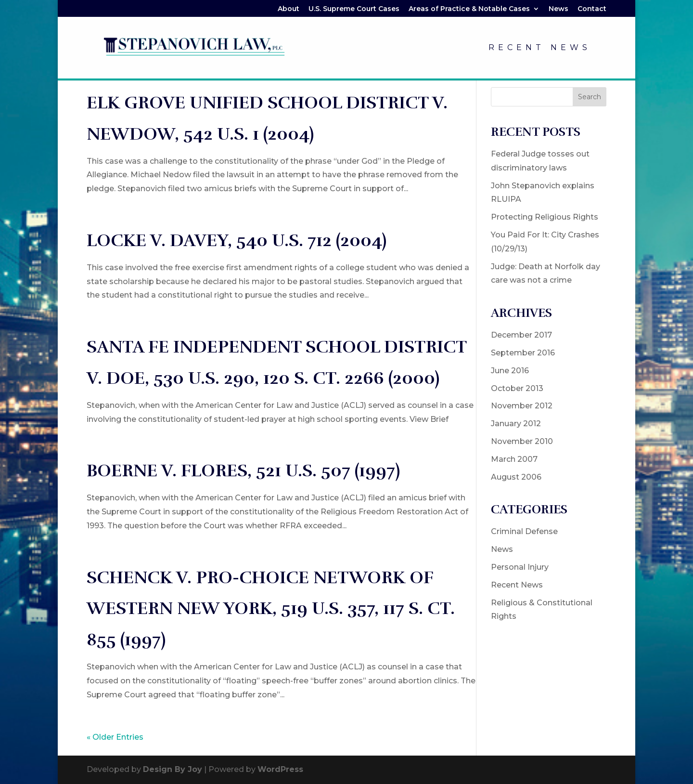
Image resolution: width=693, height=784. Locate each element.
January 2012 (516, 424)
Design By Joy (173, 769)
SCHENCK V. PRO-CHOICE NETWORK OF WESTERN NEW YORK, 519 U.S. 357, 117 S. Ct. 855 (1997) (271, 609)
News (558, 9)
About (289, 9)
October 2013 (517, 388)
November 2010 (522, 441)
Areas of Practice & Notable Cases (469, 9)
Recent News (540, 48)
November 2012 (522, 406)
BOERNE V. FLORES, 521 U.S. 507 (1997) (243, 470)
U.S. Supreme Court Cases (354, 9)
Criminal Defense (524, 531)
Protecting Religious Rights (545, 217)
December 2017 (521, 335)
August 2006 (516, 477)
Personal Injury (520, 567)
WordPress (280, 769)
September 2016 (523, 353)
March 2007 (514, 459)
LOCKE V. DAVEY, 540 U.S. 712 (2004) (237, 240)
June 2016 (510, 371)
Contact (592, 9)
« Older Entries (115, 737)
